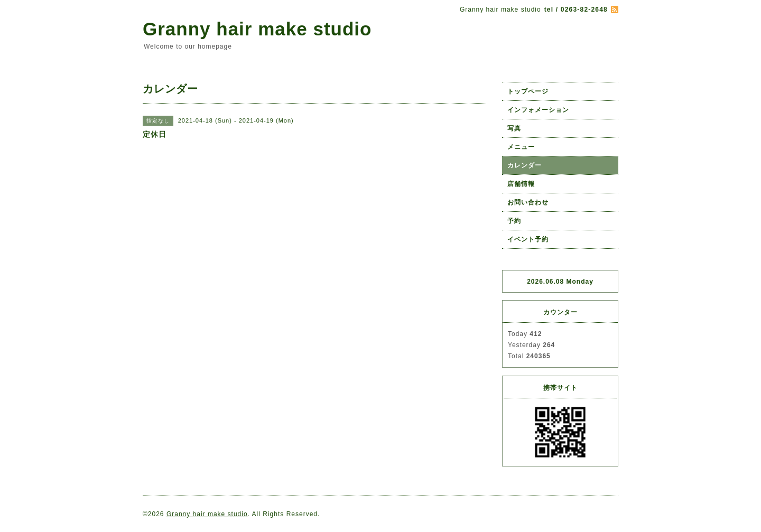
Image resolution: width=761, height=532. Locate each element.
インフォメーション (538, 110)
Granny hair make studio (257, 29)
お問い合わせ (528, 202)
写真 (514, 128)
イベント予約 (528, 239)
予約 (514, 221)
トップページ (528, 91)
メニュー (521, 147)
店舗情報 (521, 184)
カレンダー (525, 165)
